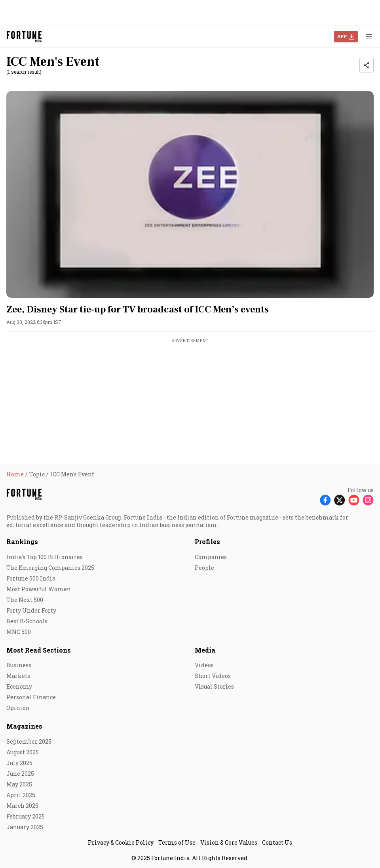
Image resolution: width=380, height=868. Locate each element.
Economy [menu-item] (19, 686)
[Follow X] (340, 500)
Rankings (22, 542)
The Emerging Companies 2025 (50, 568)
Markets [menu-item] (18, 676)
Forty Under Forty (31, 610)
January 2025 (25, 827)
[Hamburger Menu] (369, 37)
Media (205, 650)
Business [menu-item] (19, 665)
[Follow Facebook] (325, 500)
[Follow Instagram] (368, 500)
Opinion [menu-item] (18, 708)
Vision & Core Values (229, 842)
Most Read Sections (39, 650)
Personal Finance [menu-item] (31, 697)
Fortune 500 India (31, 578)
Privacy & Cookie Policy (121, 842)
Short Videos (213, 676)
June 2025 (20, 774)
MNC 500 (19, 632)
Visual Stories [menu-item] (214, 686)
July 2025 (19, 763)
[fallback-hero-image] (190, 194)
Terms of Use (177, 842)
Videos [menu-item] (204, 665)
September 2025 (29, 741)
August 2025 (23, 752)
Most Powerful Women (39, 589)
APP (342, 36)
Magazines (24, 726)
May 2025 (19, 784)
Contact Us (277, 842)
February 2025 (26, 816)
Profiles (207, 542)
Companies (211, 557)
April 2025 (21, 795)
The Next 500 (25, 600)
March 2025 (22, 806)
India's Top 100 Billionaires (45, 557)
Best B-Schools (27, 621)
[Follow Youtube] (354, 500)
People (204, 568)
